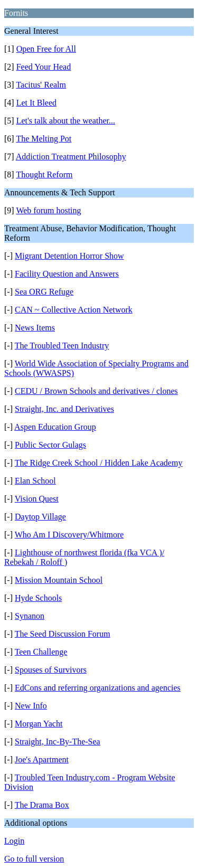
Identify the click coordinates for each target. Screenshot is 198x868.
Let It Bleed (36, 103)
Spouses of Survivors (51, 670)
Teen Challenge (41, 652)
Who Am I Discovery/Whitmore (69, 535)
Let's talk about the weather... (66, 121)
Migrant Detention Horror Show (69, 256)
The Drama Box (42, 805)
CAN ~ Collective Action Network (74, 310)
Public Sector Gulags (50, 445)
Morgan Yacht (39, 724)
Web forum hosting (48, 210)
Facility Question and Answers (67, 274)
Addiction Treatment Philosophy (71, 157)
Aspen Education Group (55, 427)
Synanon (30, 616)
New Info (31, 706)
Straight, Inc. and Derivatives (64, 409)
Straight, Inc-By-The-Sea (58, 742)
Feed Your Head (44, 67)
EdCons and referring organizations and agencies (98, 688)
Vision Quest (37, 499)
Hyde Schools (38, 598)
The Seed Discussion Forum (63, 634)
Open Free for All (46, 49)
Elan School (35, 481)
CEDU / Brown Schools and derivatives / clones (96, 391)
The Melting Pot (44, 139)
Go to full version (34, 859)
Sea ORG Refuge (44, 292)
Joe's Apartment (42, 759)
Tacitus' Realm (41, 85)
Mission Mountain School (59, 580)
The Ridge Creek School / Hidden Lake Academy (99, 463)
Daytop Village (40, 517)
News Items (35, 328)
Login (14, 841)
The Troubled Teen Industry (62, 346)
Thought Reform (44, 174)
